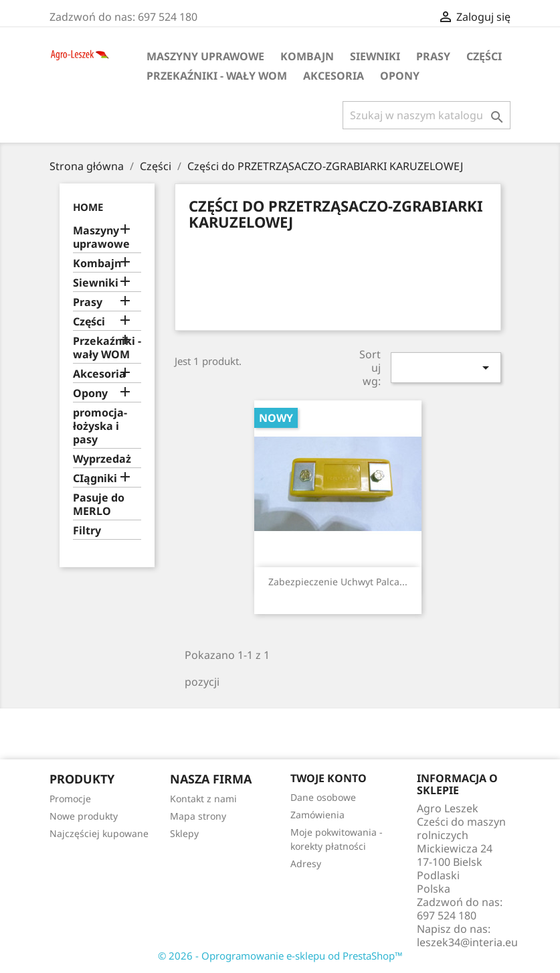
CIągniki (95, 478)
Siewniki (375, 56)
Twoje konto (329, 778)
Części (484, 56)
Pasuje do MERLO (99, 505)
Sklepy (184, 833)
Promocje (70, 799)
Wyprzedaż (102, 459)
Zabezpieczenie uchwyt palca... (338, 582)
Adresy (306, 864)
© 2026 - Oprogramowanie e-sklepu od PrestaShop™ (280, 956)
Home (88, 207)
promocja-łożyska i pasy (100, 426)
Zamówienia (317, 815)
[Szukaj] (427, 115)
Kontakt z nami (203, 799)
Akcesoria (334, 76)
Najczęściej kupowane (99, 833)
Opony (400, 76)
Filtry (87, 531)
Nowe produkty (84, 816)
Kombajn (307, 56)
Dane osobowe (323, 797)
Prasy (433, 56)
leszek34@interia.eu (467, 942)
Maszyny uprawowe (205, 56)
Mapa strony (198, 816)
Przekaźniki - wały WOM (217, 76)
